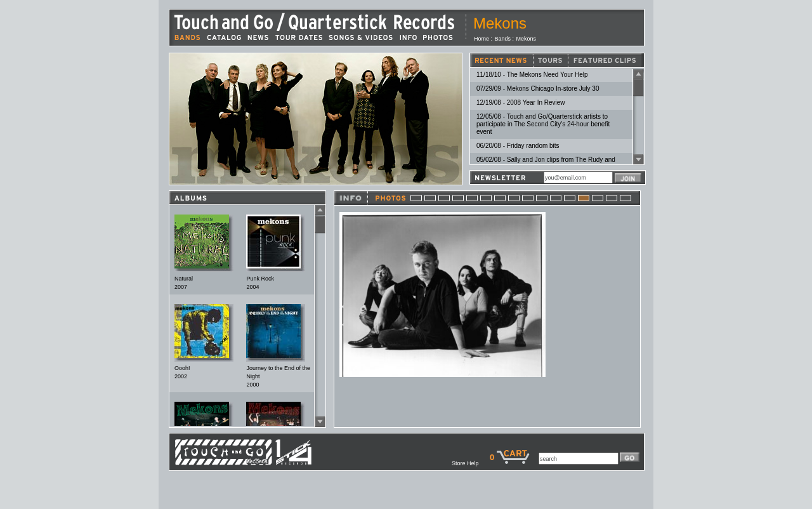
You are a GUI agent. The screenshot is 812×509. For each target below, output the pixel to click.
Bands (503, 39)
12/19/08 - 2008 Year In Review (521, 102)
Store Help (471, 463)
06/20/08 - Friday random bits (518, 146)
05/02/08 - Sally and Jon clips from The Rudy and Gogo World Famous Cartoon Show (546, 163)
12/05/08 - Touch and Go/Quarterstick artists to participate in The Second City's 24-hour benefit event (543, 124)
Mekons (527, 39)
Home (481, 39)
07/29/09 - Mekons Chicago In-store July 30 (538, 89)
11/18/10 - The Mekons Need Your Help (532, 75)
